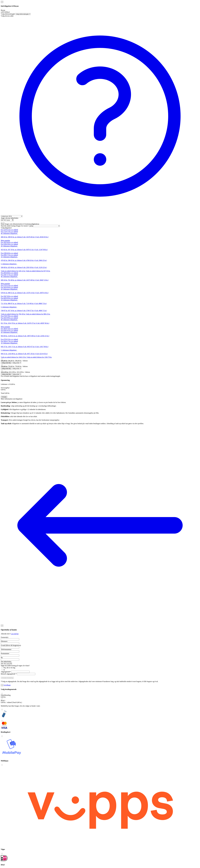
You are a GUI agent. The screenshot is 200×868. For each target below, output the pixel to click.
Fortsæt (4, 397)
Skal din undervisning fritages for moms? (15, 226)
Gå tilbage (7, 686)
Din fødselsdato (6, 662)
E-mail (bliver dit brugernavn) (11, 646)
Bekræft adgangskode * (9, 675)
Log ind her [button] (15, 634)
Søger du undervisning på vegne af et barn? (15, 666)
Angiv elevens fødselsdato (10, 218)
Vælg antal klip (6, 363)
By (2, 658)
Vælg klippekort (6, 228)
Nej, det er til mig (8, 668)
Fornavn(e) (5, 638)
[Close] (2, 2)
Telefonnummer (6, 650)
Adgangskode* (6, 672)
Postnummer (5, 654)
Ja (3, 670)
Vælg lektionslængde (8, 14)
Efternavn (4, 642)
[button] (7, 678)
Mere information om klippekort (12, 399)
